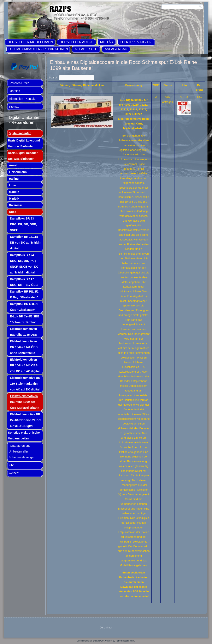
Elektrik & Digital (136, 42)
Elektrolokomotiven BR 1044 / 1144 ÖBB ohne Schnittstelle (24, 347)
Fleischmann (18, 172)
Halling (14, 179)
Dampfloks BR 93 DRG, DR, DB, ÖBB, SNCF (23, 224)
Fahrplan (14, 91)
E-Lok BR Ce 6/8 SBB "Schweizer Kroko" (25, 319)
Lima (12, 185)
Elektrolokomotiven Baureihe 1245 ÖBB (23, 332)
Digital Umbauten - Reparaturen (38, 49)
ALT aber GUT (86, 49)
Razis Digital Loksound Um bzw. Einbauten (24, 143)
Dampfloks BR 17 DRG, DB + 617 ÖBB (24, 282)
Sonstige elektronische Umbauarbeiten (24, 435)
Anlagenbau (116, 49)
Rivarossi (15, 205)
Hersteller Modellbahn (30, 42)
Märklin (14, 192)
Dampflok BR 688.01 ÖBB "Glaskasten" (24, 307)
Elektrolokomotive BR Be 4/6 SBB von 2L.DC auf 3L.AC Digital (25, 420)
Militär (107, 42)
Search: (71, 77)
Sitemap (14, 107)
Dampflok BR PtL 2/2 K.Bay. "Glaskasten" (24, 294)
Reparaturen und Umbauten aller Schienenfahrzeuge (21, 451)
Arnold (14, 165)
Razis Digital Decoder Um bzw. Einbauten (23, 156)
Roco (13, 212)
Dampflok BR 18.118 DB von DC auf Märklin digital (26, 243)
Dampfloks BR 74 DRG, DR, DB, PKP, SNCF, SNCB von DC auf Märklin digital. (24, 264)
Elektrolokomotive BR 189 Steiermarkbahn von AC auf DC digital (25, 384)
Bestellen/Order (19, 83)
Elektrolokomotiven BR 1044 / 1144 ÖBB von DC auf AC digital (25, 365)
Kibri (11, 465)
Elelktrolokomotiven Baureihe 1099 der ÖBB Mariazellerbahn (25, 402)
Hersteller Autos (76, 42)
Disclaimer (106, 628)
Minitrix (14, 199)
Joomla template (85, 641)
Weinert (13, 473)
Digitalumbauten (20, 133)
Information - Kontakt (22, 99)
